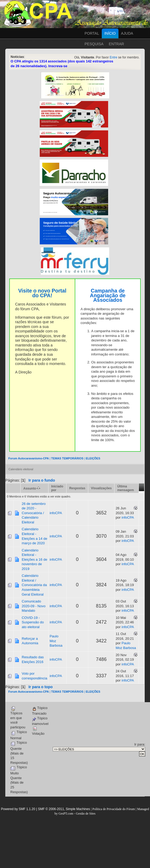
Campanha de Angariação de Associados (108, 295)
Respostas (77, 488)
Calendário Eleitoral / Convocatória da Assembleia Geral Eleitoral (34, 585)
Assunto (32, 488)
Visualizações (101, 488)
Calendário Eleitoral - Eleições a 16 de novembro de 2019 (34, 559)
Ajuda (127, 33)
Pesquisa (94, 44)
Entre (114, 57)
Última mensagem (125, 488)
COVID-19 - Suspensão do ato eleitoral (33, 622)
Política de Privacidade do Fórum (114, 809)
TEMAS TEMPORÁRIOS (67, 458)
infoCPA (56, 513)
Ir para (139, 744)
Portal (92, 33)
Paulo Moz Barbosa (56, 641)
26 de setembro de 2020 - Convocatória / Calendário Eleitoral (34, 513)
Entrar (117, 44)
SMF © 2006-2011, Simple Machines (64, 809)
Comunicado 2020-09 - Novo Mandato (34, 606)
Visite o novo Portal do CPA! (42, 293)
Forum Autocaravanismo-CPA (28, 458)
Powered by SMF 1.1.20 (18, 809)
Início (110, 33)
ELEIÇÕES (93, 458)
